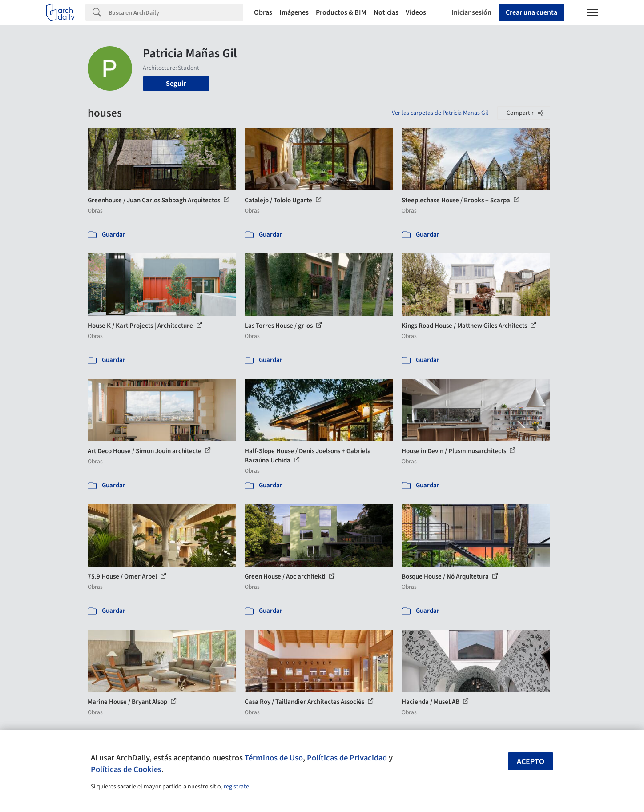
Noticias (386, 12)
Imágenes (294, 12)
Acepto (531, 762)
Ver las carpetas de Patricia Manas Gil (440, 113)
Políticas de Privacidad (347, 758)
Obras (263, 12)
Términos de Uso (274, 758)
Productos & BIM (341, 12)
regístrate (236, 787)
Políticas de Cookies (126, 769)
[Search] (176, 12)
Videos (416, 12)
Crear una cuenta (531, 12)
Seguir (176, 84)
